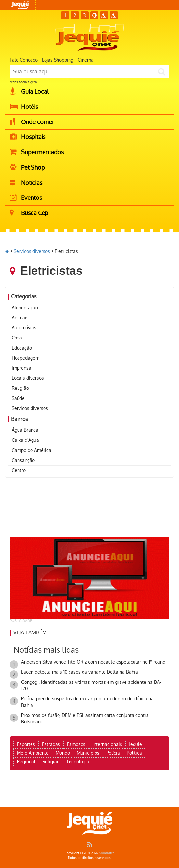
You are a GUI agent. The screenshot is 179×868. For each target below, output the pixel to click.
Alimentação (25, 307)
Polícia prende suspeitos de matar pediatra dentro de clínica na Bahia (87, 702)
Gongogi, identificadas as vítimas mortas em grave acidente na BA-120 (91, 685)
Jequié (135, 744)
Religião (20, 388)
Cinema (86, 60)
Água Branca (25, 430)
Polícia (113, 753)
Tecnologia (78, 762)
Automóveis (24, 328)
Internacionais (107, 744)
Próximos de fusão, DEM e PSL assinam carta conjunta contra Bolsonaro (85, 718)
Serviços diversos (30, 408)
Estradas (51, 744)
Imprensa (21, 368)
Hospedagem (26, 358)
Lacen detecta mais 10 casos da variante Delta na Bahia (80, 672)
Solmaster (106, 853)
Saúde (18, 398)
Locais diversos (28, 378)
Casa (17, 338)
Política (134, 753)
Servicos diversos (32, 251)
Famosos (76, 744)
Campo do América (32, 450)
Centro (19, 470)
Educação (22, 348)
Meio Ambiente (33, 753)
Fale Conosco (24, 60)
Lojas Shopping (58, 60)
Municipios (88, 753)
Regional (26, 762)
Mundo (63, 753)
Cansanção (23, 460)
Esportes (26, 744)
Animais (20, 318)
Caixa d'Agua (25, 440)
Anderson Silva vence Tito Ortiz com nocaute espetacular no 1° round (93, 662)
